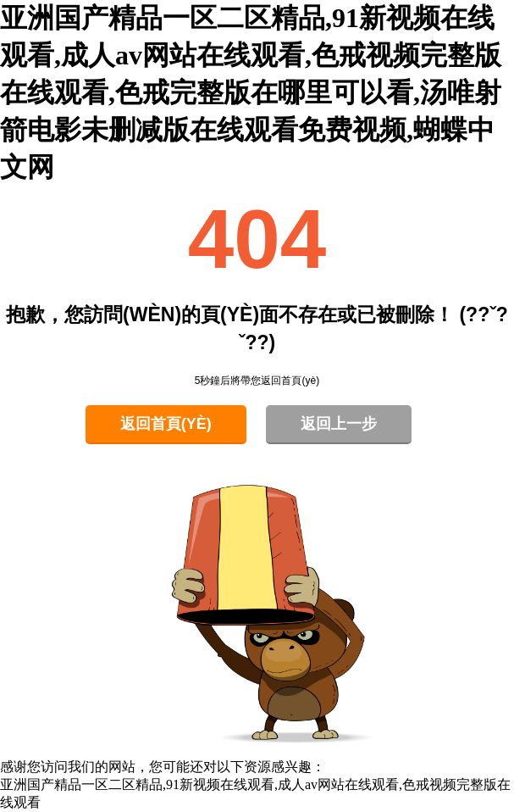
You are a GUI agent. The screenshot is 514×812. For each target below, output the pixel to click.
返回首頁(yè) (166, 424)
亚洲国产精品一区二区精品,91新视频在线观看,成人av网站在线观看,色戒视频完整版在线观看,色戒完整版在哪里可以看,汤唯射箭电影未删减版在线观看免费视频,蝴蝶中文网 (251, 92)
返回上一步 (339, 424)
